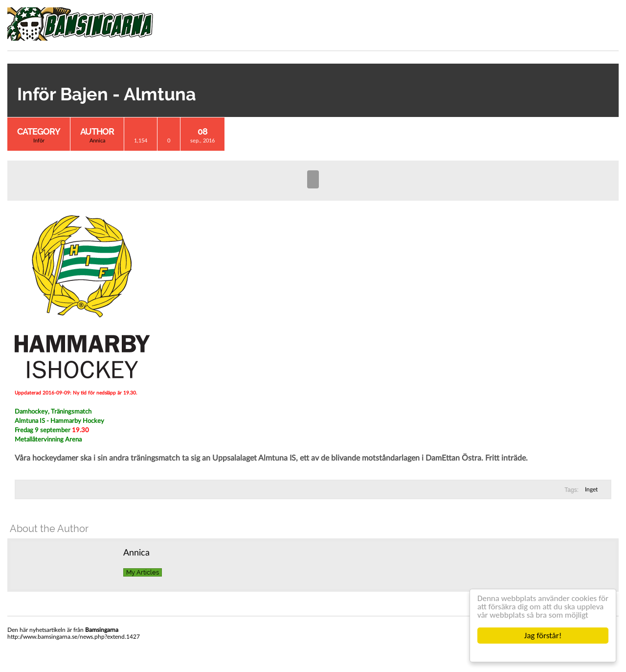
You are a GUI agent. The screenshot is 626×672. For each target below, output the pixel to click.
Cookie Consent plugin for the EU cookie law (543, 652)
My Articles (143, 572)
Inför (39, 141)
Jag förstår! (543, 636)
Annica (97, 141)
